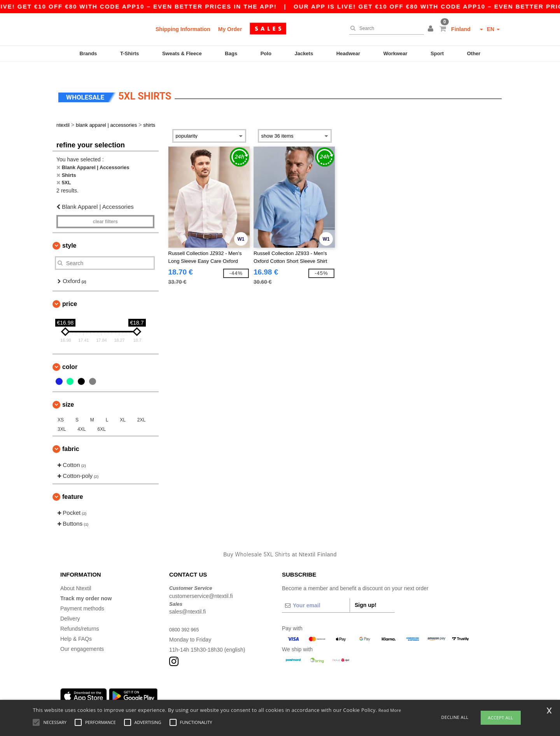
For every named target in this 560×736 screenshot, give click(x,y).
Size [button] (68, 391)
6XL (102, 416)
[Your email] (316, 592)
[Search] (385, 28)
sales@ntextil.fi (187, 598)
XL (123, 406)
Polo (266, 53)
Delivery (70, 605)
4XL (81, 416)
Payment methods (82, 595)
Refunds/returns (80, 615)
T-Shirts (129, 53)
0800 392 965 (186, 616)
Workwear (395, 53)
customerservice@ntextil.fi (201, 582)
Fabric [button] (71, 435)
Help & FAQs (76, 626)
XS (61, 406)
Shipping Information (183, 29)
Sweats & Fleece (182, 53)
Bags (231, 53)
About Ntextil (76, 575)
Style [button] (69, 232)
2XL (141, 406)
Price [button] (70, 290)
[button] (432, 29)
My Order (230, 29)
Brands (88, 53)
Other (474, 53)
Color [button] (70, 353)
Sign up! (366, 592)
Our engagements (82, 636)
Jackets (304, 53)
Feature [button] (73, 483)
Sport (437, 53)
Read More (390, 710)
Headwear (348, 53)
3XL (62, 416)
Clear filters (105, 208)
